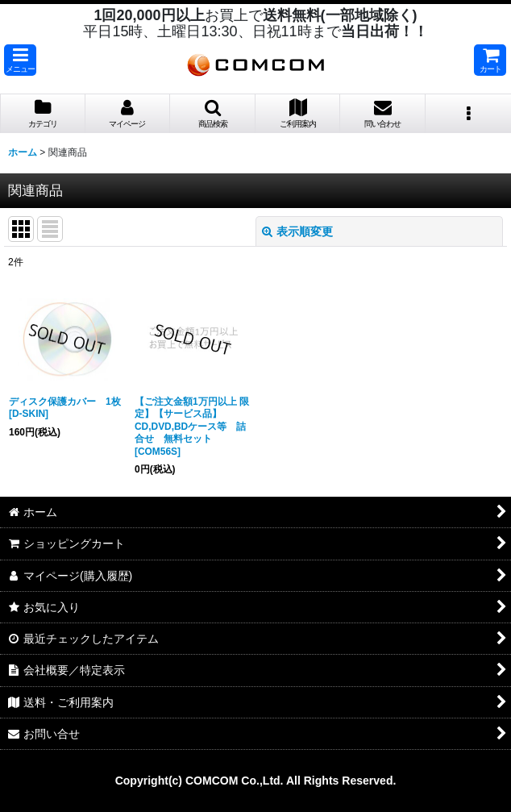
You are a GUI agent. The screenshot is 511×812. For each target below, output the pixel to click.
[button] (20, 60)
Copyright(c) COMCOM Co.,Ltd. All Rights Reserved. (256, 781)
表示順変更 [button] (297, 231)
